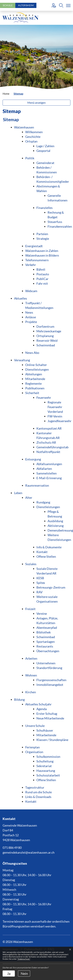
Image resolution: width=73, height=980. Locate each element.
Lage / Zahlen (45, 146)
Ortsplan (31, 141)
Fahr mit (42, 283)
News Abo (32, 353)
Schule (8, 5)
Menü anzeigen (36, 103)
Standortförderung (49, 668)
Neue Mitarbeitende (50, 718)
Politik (30, 158)
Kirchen (31, 692)
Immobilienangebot (50, 685)
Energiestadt (34, 246)
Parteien (42, 234)
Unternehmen (46, 663)
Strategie (43, 239)
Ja (9, 973)
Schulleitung (45, 761)
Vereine (42, 614)
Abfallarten (44, 469)
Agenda (42, 709)
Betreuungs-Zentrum (51, 587)
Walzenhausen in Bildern (42, 255)
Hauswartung (46, 771)
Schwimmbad (46, 345)
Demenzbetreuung (60, 530)
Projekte (31, 322)
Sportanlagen (46, 642)
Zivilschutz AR (46, 442)
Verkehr (31, 265)
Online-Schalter (36, 365)
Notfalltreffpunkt (48, 452)
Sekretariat (44, 766)
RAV (39, 592)
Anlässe (31, 317)
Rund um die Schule (39, 792)
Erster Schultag (47, 714)
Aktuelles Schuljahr (38, 704)
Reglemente (33, 383)
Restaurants (45, 646)
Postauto (43, 274)
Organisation (34, 752)
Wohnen (31, 675)
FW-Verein (55, 416)
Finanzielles (45, 208)
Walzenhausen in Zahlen (42, 251)
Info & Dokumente (49, 547)
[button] (61, 5)
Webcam (31, 291)
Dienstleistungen (37, 369)
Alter (29, 498)
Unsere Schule (35, 726)
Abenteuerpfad (47, 628)
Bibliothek (44, 632)
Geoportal (43, 151)
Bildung (19, 700)
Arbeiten (31, 658)
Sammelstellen (47, 473)
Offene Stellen (46, 556)
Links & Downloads (38, 797)
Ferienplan (32, 747)
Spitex (41, 583)
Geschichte (33, 137)
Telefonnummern (37, 260)
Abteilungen (34, 374)
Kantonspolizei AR (49, 428)
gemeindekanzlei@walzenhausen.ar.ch (29, 852)
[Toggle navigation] (68, 5)
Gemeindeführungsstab (52, 447)
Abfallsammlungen (49, 464)
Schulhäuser (45, 730)
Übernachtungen (48, 651)
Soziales (31, 564)
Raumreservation (37, 485)
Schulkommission (48, 757)
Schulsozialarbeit (48, 775)
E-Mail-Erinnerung (49, 478)
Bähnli (41, 269)
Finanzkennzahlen (60, 226)
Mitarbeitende (35, 379)
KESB (40, 578)
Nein (24, 973)
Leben (18, 493)
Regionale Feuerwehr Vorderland (55, 407)
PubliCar (42, 279)
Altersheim (26, 5)
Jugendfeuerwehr (59, 421)
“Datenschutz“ (24, 959)
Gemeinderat (45, 163)
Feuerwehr (44, 398)
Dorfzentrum (45, 326)
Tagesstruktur (35, 787)
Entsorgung (33, 459)
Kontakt (42, 552)
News (29, 312)
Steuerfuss (55, 222)
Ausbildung (55, 521)
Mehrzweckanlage (49, 331)
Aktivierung (56, 526)
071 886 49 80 (12, 848)
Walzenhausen (24, 127)
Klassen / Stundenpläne (52, 740)
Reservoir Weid (47, 340)
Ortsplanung (45, 336)
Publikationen (35, 388)
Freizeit (30, 609)
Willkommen (34, 132)
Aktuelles (21, 298)
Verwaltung (22, 360)
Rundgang (43, 502)
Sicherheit (32, 393)
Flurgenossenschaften (51, 680)
